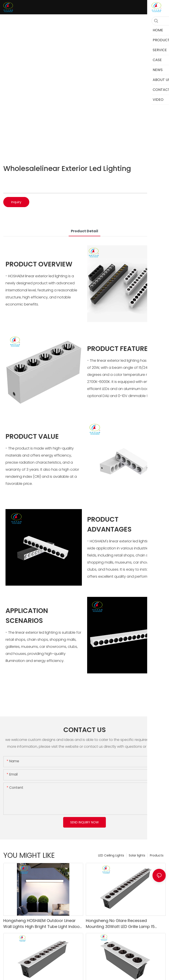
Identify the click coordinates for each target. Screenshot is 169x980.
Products (157, 855)
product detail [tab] (84, 231)
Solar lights (137, 855)
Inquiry (16, 202)
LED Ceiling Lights (111, 855)
